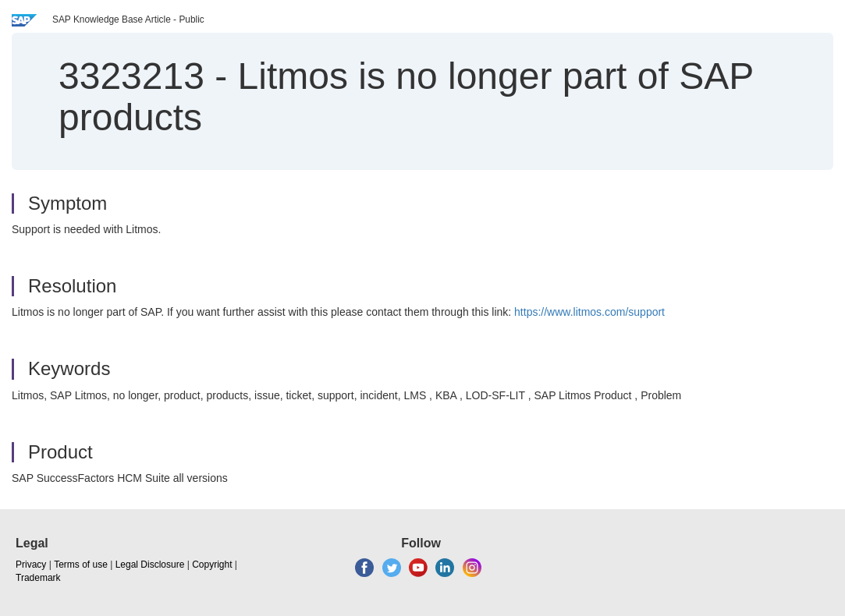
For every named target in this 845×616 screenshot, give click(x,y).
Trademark (38, 578)
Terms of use (81, 565)
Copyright (212, 565)
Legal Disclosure (150, 565)
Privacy (31, 565)
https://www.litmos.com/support (589, 312)
